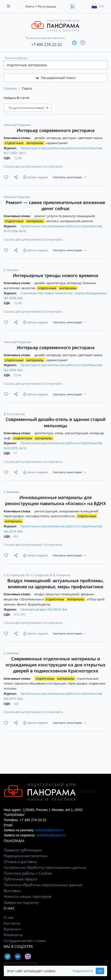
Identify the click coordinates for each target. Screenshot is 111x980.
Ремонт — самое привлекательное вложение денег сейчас (55, 205)
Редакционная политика (25, 856)
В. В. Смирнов (60, 575)
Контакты (12, 923)
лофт (8, 438)
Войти (30, 6)
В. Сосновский (14, 414)
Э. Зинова (11, 270)
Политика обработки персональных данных (43, 885)
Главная (10, 88)
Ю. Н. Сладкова (38, 575)
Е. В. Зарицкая (14, 575)
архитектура (56, 283)
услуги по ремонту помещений (71, 216)
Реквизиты (13, 935)
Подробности (82, 971)
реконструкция (77, 433)
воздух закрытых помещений (57, 594)
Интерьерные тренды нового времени (55, 275)
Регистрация (47, 6)
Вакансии (12, 929)
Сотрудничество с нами (25, 941)
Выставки (12, 891)
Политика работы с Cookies (28, 873)
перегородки (14, 516)
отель (59, 433)
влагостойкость (63, 516)
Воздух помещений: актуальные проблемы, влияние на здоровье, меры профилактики (56, 584)
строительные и (53, 599)
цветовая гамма (91, 138)
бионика (90, 283)
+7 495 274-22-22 (47, 44)
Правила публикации (23, 850)
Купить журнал (38, 177)
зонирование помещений (79, 511)
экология (29, 288)
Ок (100, 971)
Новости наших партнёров (28, 896)
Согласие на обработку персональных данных (45, 867)
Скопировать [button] (53, 166)
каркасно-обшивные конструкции (40, 683)
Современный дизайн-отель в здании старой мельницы (55, 422)
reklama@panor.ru (49, 830)
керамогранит (57, 143)
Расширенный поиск (56, 78)
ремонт (40, 216)
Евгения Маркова (17, 197)
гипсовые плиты (38, 516)
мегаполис (12, 288)
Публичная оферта (20, 879)
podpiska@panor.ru (51, 835)
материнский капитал (76, 221)
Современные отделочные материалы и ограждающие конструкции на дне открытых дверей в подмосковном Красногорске (55, 665)
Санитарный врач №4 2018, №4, (44, 609)
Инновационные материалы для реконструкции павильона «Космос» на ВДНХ (55, 500)
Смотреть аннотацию (67, 177)
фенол (22, 604)
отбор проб (96, 599)
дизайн (40, 138)
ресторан (70, 138)
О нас (9, 917)
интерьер (54, 138)
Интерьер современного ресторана (56, 130)
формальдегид (39, 604)
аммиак (10, 604)
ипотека (53, 221)
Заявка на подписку (21, 902)
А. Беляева (11, 492)
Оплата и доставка (20, 862)
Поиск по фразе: (16, 58)
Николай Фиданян (17, 125)
